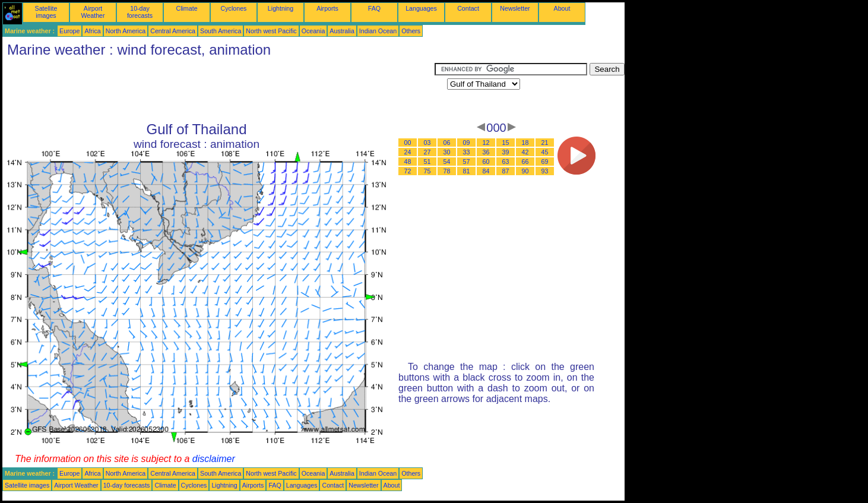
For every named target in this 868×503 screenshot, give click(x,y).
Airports (327, 8)
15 (506, 143)
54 (447, 162)
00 (408, 143)
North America (126, 31)
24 (408, 152)
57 (467, 162)
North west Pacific (271, 31)
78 (447, 171)
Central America (173, 31)
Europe (69, 31)
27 (427, 152)
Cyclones (234, 8)
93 (545, 171)
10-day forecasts (140, 12)
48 (408, 162)
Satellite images (46, 12)
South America (221, 31)
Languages (421, 8)
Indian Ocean (378, 31)
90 (525, 171)
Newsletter (515, 8)
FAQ (374, 8)
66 (525, 162)
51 (427, 162)
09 (467, 143)
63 (506, 162)
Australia (342, 31)
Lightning (281, 8)
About (562, 8)
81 (467, 171)
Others (411, 31)
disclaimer (214, 459)
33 (467, 152)
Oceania (313, 31)
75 (427, 171)
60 (486, 162)
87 (506, 171)
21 (545, 143)
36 (486, 152)
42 (525, 152)
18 (525, 143)
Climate (186, 8)
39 (506, 152)
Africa (92, 31)
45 (545, 152)
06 (447, 143)
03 (427, 143)
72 (408, 171)
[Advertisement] (218, 90)
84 (486, 171)
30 (447, 152)
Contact (468, 8)
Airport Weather (93, 12)
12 (486, 143)
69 (545, 162)
